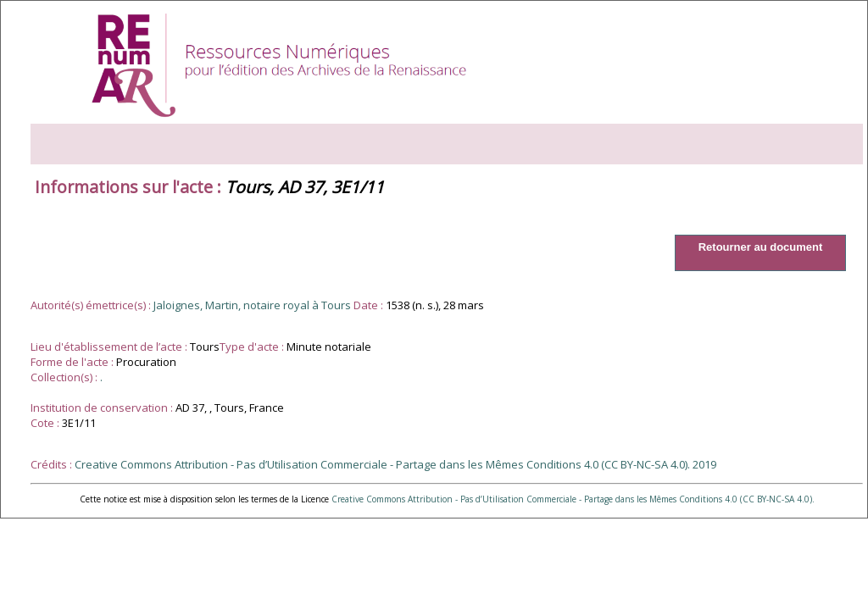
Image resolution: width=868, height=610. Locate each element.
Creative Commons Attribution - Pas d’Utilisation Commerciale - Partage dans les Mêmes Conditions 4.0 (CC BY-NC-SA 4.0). (573, 499)
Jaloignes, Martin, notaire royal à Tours (252, 305)
